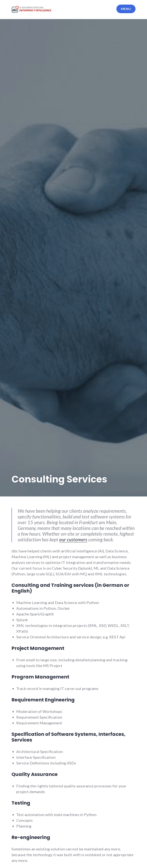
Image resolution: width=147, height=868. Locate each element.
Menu (126, 9)
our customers (73, 539)
